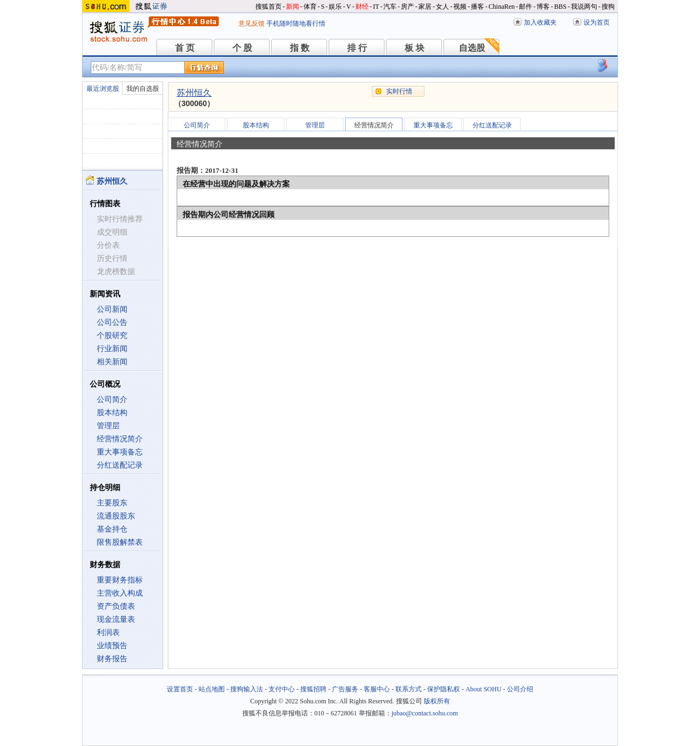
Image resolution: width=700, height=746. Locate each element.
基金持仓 (112, 529)
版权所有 (437, 701)
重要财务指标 (120, 580)
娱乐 (335, 7)
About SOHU (483, 689)
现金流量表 (116, 619)
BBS (560, 7)
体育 (310, 7)
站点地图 (212, 689)
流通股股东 (116, 516)
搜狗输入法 (247, 689)
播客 (477, 7)
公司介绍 (520, 689)
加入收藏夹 (540, 22)
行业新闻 (112, 349)
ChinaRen (501, 7)
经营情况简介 (120, 439)
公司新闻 (112, 309)
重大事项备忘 (120, 452)
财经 (362, 7)
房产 (407, 7)
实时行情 (399, 91)
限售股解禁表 (120, 542)
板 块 (415, 48)
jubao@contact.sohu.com (425, 713)
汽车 (390, 7)
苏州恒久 (194, 93)
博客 (543, 7)
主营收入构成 (120, 593)
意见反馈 (252, 24)
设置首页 (180, 689)
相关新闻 (112, 362)
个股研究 (112, 336)
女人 (442, 7)
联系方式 (409, 689)
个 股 (242, 48)
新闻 (293, 7)
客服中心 (377, 689)
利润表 (108, 633)
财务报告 (112, 659)
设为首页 (597, 22)
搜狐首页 (269, 7)
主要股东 (112, 503)
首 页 (185, 48)
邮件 (526, 7)
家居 (425, 7)
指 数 (300, 48)
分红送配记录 (120, 465)
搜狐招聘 (313, 689)
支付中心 (282, 689)
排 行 (357, 48)
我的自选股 (143, 89)
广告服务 (345, 689)
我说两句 (584, 7)
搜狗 (608, 7)
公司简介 (112, 400)
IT (376, 7)
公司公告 (112, 322)
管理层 (108, 426)
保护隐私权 (444, 689)
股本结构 (112, 413)
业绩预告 (112, 646)
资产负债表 (116, 606)
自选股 (472, 48)
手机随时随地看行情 (296, 24)
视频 (460, 7)
